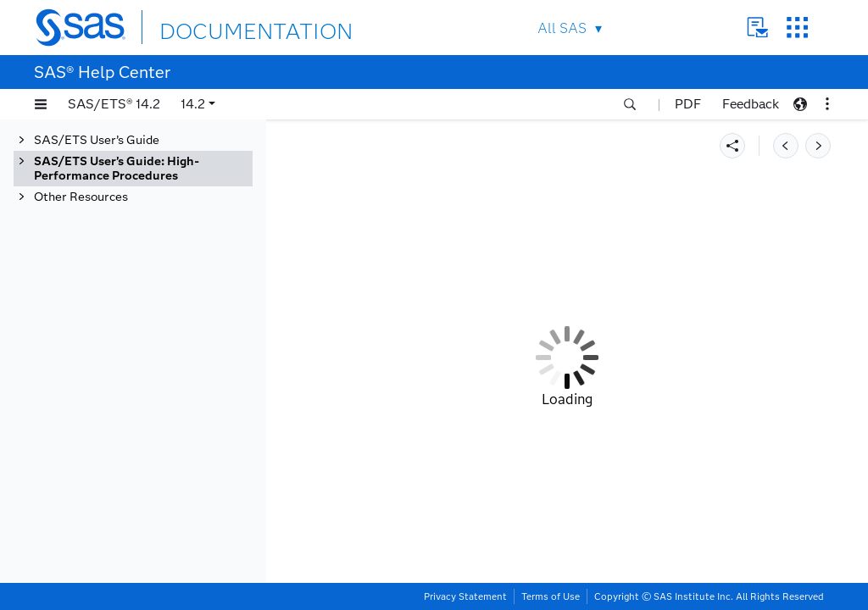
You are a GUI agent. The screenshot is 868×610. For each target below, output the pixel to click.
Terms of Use (551, 596)
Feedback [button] (751, 104)
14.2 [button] (193, 104)
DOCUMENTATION (221, 27)
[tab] (133, 169)
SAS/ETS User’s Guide (97, 140)
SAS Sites (797, 28)
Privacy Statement (465, 596)
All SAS (562, 28)
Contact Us (757, 28)
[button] (41, 104)
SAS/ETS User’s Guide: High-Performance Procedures (117, 169)
